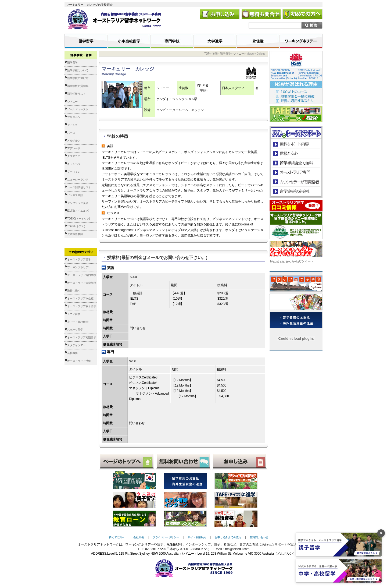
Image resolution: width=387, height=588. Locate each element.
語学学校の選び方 (78, 78)
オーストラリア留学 (79, 259)
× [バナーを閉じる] (381, 533)
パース (71, 133)
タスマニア (74, 156)
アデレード (74, 148)
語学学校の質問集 (78, 86)
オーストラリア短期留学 (82, 337)
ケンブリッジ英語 (78, 203)
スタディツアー (76, 345)
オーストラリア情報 (79, 361)
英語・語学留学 (222, 54)
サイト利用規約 (197, 537)
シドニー (72, 102)
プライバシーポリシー (166, 537)
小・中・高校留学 (78, 322)
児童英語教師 (75, 234)
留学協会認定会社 (296, 191)
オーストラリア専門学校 (82, 275)
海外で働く (74, 291)
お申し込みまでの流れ (228, 537)
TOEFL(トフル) (76, 226)
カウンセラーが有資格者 (296, 182)
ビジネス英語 (75, 195)
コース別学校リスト (79, 187)
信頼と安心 (296, 153)
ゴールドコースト (78, 109)
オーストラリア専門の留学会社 (296, 172)
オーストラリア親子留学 (82, 306)
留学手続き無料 (296, 163)
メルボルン (74, 141)
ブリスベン (74, 117)
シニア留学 (74, 314)
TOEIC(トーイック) (79, 219)
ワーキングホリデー (79, 267)
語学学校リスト (76, 94)
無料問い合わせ (259, 537)
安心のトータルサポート (296, 144)
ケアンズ (72, 125)
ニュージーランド (78, 180)
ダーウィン (74, 172)
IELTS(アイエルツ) (78, 211)
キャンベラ (74, 164)
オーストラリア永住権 (80, 298)
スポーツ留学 (75, 330)
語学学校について (78, 70)
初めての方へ (117, 537)
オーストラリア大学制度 (82, 283)
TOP (207, 54)
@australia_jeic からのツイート (292, 261)
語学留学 (72, 63)
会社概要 (72, 353)
